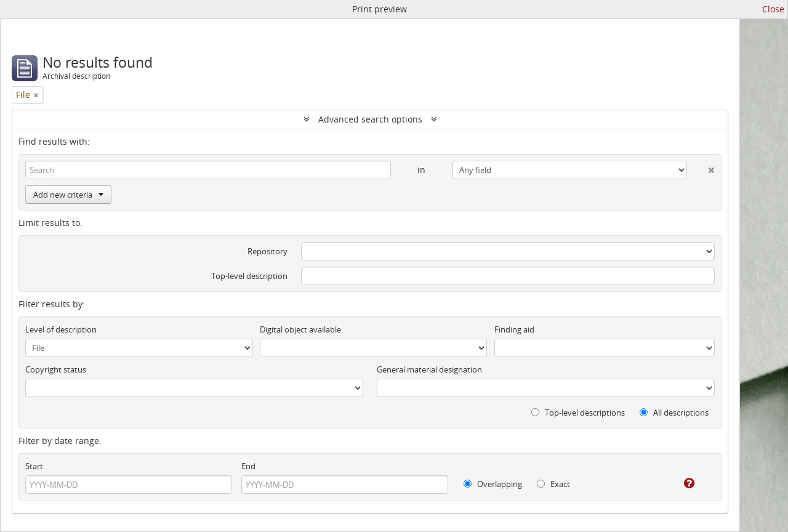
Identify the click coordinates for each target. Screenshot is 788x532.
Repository (267, 251)
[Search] (208, 170)
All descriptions (674, 413)
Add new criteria (68, 195)
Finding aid (514, 329)
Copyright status (56, 369)
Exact (553, 484)
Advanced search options (370, 119)
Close (773, 9)
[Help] (681, 483)
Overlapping (493, 484)
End (248, 466)
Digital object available (300, 329)
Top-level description (249, 276)
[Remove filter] (36, 95)
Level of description (61, 329)
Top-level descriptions (578, 413)
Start (34, 466)
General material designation (429, 369)
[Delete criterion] (701, 167)
